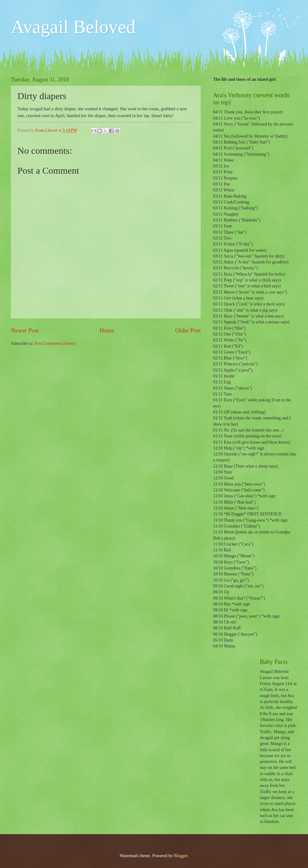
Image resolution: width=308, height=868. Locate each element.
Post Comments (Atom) (55, 343)
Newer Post (25, 330)
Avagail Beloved (73, 27)
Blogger (180, 856)
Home (107, 330)
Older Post (188, 330)
